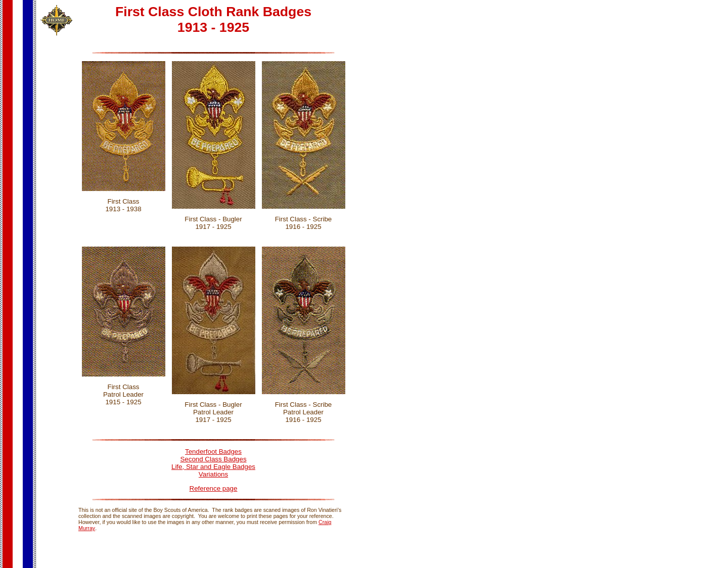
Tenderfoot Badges (213, 452)
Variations (213, 474)
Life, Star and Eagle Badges (213, 467)
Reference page (214, 488)
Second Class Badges (213, 459)
